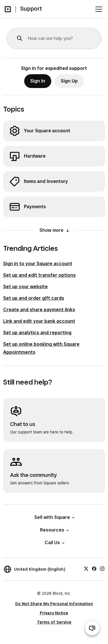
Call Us (54, 543)
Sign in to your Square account (38, 264)
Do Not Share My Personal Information (54, 604)
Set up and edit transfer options (39, 275)
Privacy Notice (54, 613)
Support (31, 9)
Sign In (38, 81)
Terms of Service (54, 622)
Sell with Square (54, 517)
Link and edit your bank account (39, 321)
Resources (54, 530)
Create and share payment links (39, 310)
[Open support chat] (92, 628)
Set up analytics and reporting (37, 333)
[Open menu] (99, 9)
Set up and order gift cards (34, 298)
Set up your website (25, 287)
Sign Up (69, 81)
